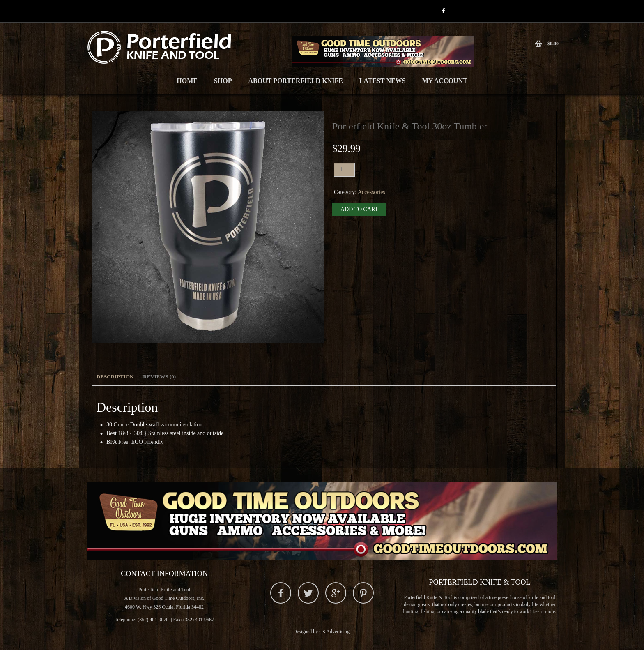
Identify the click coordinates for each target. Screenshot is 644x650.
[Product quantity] (344, 170)
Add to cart (359, 209)
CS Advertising (334, 632)
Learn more (544, 611)
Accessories (371, 192)
